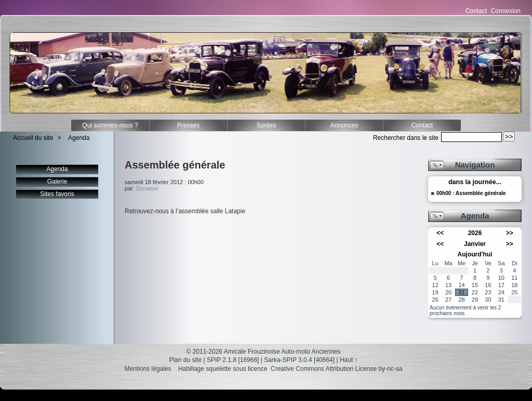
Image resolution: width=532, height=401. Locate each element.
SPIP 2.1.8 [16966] (233, 360)
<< (440, 233)
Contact (476, 11)
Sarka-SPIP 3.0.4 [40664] (299, 360)
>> (510, 233)
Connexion (506, 11)
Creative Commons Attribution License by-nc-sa (336, 369)
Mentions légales (148, 369)
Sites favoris (57, 194)
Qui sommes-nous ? (110, 125)
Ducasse (147, 188)
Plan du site (185, 360)
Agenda (79, 138)
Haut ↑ (349, 360)
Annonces (344, 125)
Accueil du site (33, 138)
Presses (188, 125)
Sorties (266, 125)
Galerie (57, 182)
